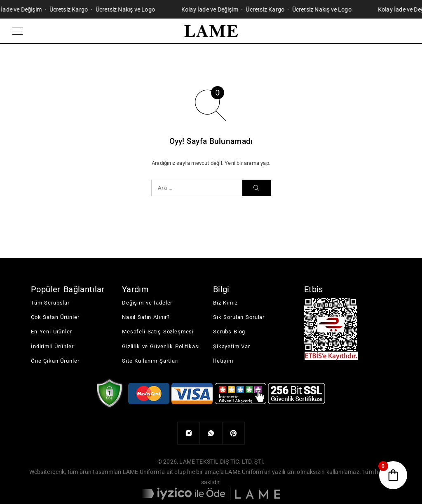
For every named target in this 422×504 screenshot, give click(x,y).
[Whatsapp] (211, 433)
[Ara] (257, 188)
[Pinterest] (233, 433)
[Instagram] (189, 433)
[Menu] (18, 31)
